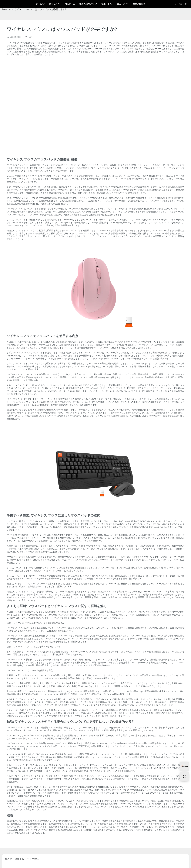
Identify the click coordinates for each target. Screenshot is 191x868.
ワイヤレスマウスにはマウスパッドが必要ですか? (40, 9)
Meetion (6, 9)
